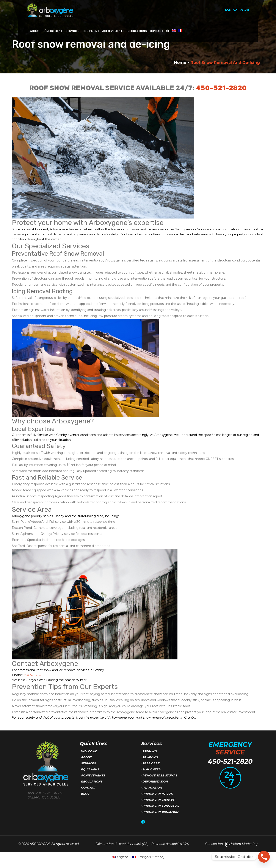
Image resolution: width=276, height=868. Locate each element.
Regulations (137, 31)
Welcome (89, 751)
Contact (157, 31)
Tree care (151, 763)
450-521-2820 (221, 88)
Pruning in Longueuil (161, 806)
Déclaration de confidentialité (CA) (122, 844)
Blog (85, 794)
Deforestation (155, 781)
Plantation (152, 787)
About (35, 31)
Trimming (150, 757)
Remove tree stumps (160, 775)
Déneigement (53, 31)
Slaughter (152, 769)
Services (73, 31)
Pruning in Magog (158, 794)
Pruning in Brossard (161, 812)
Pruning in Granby (158, 800)
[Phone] (264, 857)
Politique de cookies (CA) (170, 844)
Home (180, 63)
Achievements (113, 31)
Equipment (91, 31)
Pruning (150, 751)
